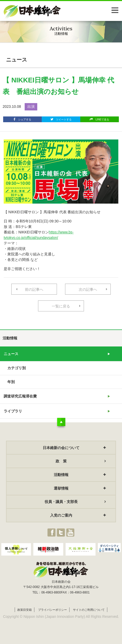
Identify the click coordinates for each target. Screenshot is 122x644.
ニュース (11, 354)
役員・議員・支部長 (61, 502)
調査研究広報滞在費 (20, 396)
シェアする (22, 119)
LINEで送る (99, 119)
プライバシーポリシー (52, 610)
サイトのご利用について (89, 610)
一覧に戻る (61, 306)
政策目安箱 (25, 610)
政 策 (61, 461)
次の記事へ (88, 289)
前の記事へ (34, 289)
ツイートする (61, 119)
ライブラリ (13, 411)
